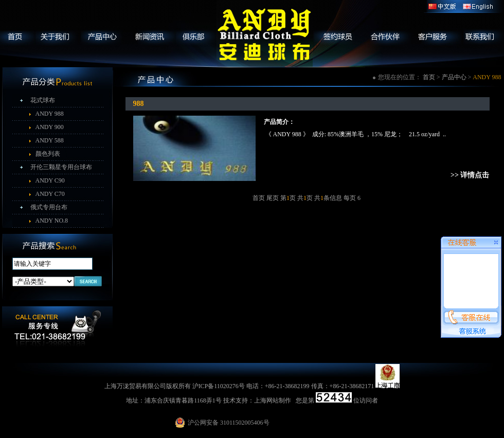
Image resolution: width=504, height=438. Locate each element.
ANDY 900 (50, 127)
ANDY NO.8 (52, 221)
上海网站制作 (273, 400)
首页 (429, 77)
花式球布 (43, 100)
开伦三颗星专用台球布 (61, 167)
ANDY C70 (50, 194)
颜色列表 (48, 154)
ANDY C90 (50, 180)
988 (139, 104)
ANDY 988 (50, 114)
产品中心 (454, 77)
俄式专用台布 (49, 207)
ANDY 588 (50, 140)
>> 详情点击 (470, 175)
